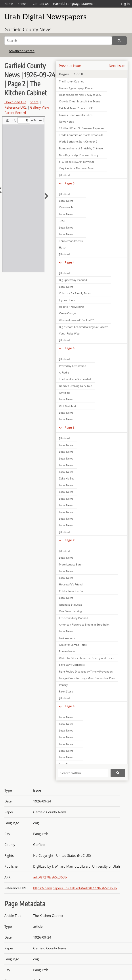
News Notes (66, 122)
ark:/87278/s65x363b (50, 877)
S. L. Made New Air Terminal (76, 162)
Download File (15, 102)
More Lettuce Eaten (71, 564)
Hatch (63, 247)
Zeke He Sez (67, 478)
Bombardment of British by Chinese (81, 148)
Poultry (63, 685)
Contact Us (41, 4)
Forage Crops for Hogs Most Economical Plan (87, 678)
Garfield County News (28, 29)
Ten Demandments (71, 241)
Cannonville (66, 207)
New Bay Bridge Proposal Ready (79, 155)
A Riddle (64, 373)
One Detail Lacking (71, 611)
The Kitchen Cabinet (71, 81)
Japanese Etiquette (71, 605)
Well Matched (67, 406)
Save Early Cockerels (72, 665)
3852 (62, 221)
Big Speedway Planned (73, 280)
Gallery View (40, 107)
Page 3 (70, 183)
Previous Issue (70, 66)
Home (9, 4)
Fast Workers (67, 638)
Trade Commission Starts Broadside (81, 135)
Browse (23, 4)
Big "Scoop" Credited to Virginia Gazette (84, 327)
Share (34, 102)
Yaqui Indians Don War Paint (76, 168)
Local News (66, 201)
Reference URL (15, 107)
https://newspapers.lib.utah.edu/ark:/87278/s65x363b (75, 888)
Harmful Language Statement (75, 4)
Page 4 (70, 262)
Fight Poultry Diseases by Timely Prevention (86, 672)
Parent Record (15, 113)
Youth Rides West (70, 334)
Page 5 (70, 348)
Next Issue (117, 66)
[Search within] (83, 773)
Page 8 (70, 706)
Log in (125, 4)
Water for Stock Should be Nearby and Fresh (86, 658)
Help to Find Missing (71, 307)
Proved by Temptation (73, 366)
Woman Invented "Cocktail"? (76, 320)
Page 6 (70, 427)
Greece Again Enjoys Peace (76, 88)
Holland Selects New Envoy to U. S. (80, 95)
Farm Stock (66, 691)
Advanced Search (22, 51)
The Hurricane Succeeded (75, 379)
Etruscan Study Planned (74, 618)
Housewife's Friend (71, 584)
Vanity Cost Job (68, 313)
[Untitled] (65, 175)
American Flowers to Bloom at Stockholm (84, 625)
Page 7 (70, 540)
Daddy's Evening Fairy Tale (76, 386)
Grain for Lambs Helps (73, 645)
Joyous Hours (67, 300)
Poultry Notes (67, 651)
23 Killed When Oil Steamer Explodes (82, 128)
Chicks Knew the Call (72, 591)
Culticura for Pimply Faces (75, 293)
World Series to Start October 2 (78, 142)
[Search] (58, 41)
